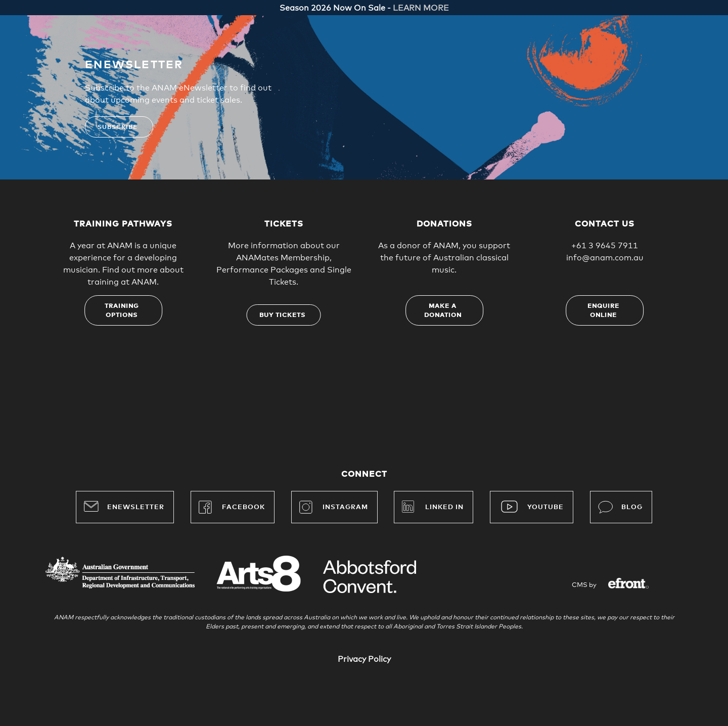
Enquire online (603, 311)
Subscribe (118, 127)
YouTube (545, 507)
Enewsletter (124, 506)
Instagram (334, 507)
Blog (620, 507)
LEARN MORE (421, 8)
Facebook (232, 507)
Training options (122, 311)
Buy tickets (282, 315)
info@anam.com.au (605, 258)
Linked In (444, 507)
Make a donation (443, 311)
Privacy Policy (364, 659)
